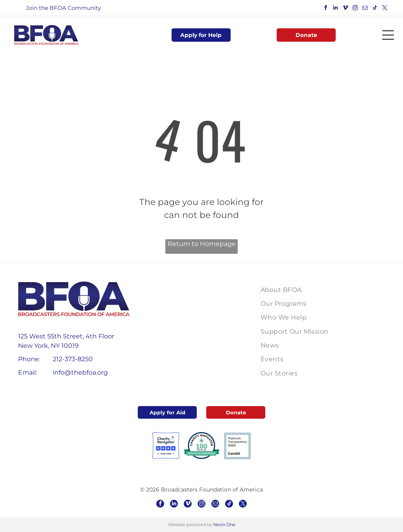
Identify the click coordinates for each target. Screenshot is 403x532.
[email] (365, 9)
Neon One (224, 525)
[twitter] (385, 9)
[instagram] (355, 9)
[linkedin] (336, 9)
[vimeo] (346, 9)
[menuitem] (298, 289)
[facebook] (326, 9)
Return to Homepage (202, 244)
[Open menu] (388, 35)
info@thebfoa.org (80, 372)
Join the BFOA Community (64, 8)
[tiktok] (375, 9)
